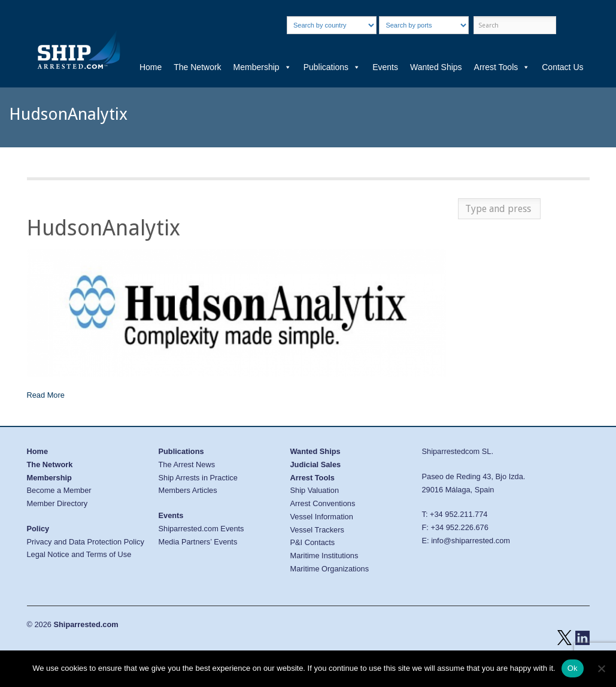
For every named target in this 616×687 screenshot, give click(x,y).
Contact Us (562, 67)
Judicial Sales (316, 464)
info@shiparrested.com (471, 541)
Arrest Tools (502, 67)
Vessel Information (322, 517)
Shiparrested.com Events (201, 529)
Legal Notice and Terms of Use (79, 554)
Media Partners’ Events (198, 542)
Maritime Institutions (324, 556)
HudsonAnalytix (104, 228)
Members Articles (188, 490)
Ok (573, 668)
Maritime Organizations (330, 569)
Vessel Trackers (317, 530)
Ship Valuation (315, 490)
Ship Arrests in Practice (198, 478)
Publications (332, 67)
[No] (601, 668)
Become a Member (59, 490)
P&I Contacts (313, 542)
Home (151, 67)
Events (385, 67)
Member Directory (57, 503)
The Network (197, 67)
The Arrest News (187, 464)
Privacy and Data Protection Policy (86, 542)
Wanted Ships (436, 67)
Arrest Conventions (323, 503)
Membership (263, 67)
